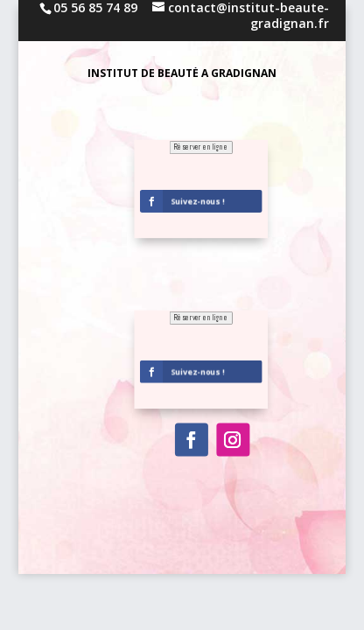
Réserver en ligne (201, 318)
